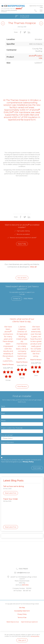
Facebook (22, 595)
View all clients (22, 278)
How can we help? (7, 435)
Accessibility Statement (22, 611)
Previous (41, 23)
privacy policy (35, 636)
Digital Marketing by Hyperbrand (29, 622)
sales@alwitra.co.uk (23, 573)
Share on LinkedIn (29, 32)
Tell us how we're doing (13, 486)
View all (33, 267)
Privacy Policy (28, 462)
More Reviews (22, 387)
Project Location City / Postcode (12, 428)
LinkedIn (16, 595)
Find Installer (37, 468)
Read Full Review (8, 365)
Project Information (7, 442)
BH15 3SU (25, 585)
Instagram (28, 595)
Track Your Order (11, 499)
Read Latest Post (11, 493)
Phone (3, 421)
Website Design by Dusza (13, 622)
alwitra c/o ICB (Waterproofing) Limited (13, 7)
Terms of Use (22, 618)
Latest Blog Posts (13, 480)
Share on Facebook (21, 32)
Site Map (22, 608)
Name (3, 406)
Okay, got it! (22, 640)
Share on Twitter (25, 32)
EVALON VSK (8, 368)
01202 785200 (36, 11)
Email (3, 413)
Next (3, 23)
